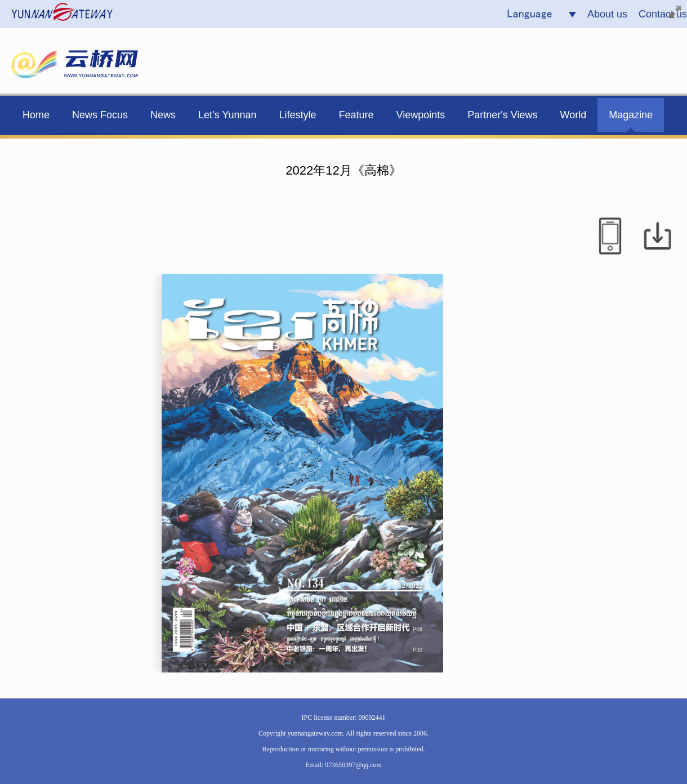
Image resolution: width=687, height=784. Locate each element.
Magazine (631, 115)
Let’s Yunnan (227, 115)
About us (607, 14)
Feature (356, 115)
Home (36, 115)
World (574, 115)
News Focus (100, 115)
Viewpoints (421, 115)
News (163, 115)
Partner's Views (502, 115)
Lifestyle (298, 115)
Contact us (663, 14)
